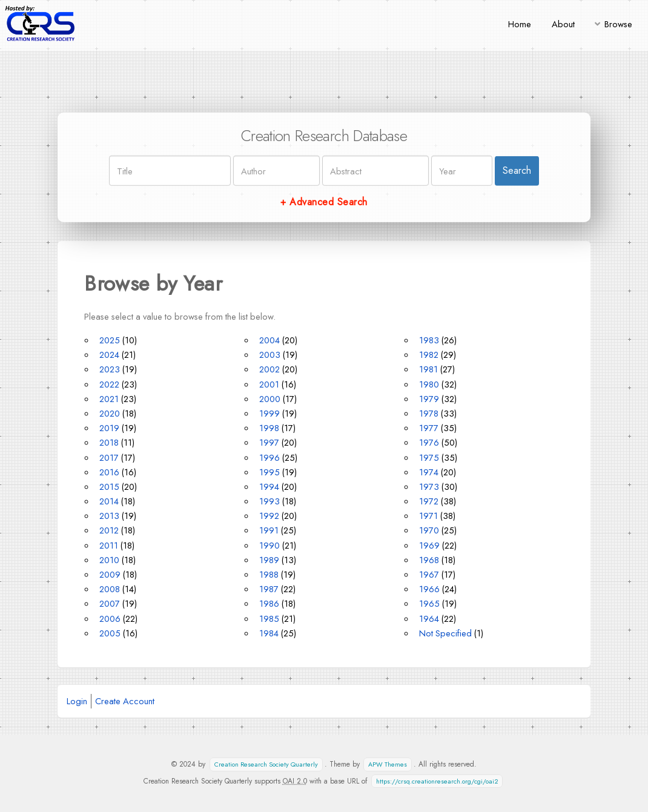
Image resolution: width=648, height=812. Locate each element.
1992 (269, 516)
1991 (269, 530)
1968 (429, 560)
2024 (109, 355)
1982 (429, 355)
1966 (429, 589)
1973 (429, 487)
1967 (429, 574)
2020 (110, 413)
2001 (269, 384)
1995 (269, 472)
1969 (429, 545)
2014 (109, 501)
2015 (109, 487)
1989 (269, 560)
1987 (269, 589)
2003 (270, 355)
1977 (429, 428)
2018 (109, 442)
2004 (269, 340)
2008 (110, 589)
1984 (269, 633)
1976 (429, 442)
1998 (269, 428)
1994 (269, 487)
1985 (269, 619)
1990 (269, 545)
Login (77, 701)
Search (517, 170)
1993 (269, 501)
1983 (429, 340)
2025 (110, 340)
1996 (269, 457)
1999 (269, 413)
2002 (269, 369)
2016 (109, 472)
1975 (429, 457)
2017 (109, 457)
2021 (109, 399)
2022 (109, 384)
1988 (269, 574)
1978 (429, 413)
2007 (110, 603)
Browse (618, 24)
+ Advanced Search (324, 202)
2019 (109, 428)
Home (520, 24)
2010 (109, 560)
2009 (110, 574)
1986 (269, 603)
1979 (429, 399)
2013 (109, 516)
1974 (429, 472)
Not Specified (445, 633)
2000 (270, 399)
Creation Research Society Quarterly (266, 764)
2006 (110, 619)
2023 (110, 369)
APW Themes (388, 764)
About (563, 24)
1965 (429, 603)
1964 (429, 619)
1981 (428, 369)
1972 (429, 501)
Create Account (125, 701)
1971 (428, 516)
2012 (109, 530)
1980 (429, 384)
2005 (110, 633)
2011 (109, 545)
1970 (429, 530)
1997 (269, 442)
